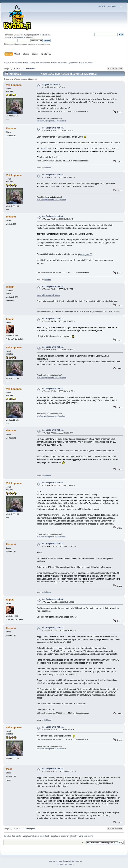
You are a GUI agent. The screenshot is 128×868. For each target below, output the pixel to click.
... (21, 69)
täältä (44, 149)
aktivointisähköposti (17, 37)
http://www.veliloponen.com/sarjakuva (51, 121)
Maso (9, 769)
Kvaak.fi (102, 6)
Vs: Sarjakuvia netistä (53, 128)
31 (23, 69)
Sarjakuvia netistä (51, 84)
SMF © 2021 (63, 861)
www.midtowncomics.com (48, 295)
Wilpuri (10, 287)
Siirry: (84, 843)
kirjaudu (34, 35)
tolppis (10, 319)
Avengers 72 (86, 254)
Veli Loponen (14, 85)
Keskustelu (112, 6)
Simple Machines (75, 861)
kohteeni (48, 168)
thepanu (11, 128)
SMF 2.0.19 (53, 861)
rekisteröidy (45, 35)
